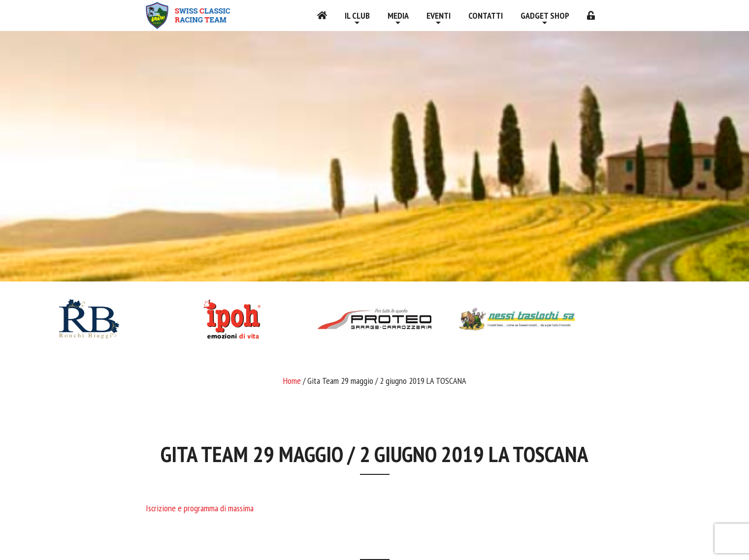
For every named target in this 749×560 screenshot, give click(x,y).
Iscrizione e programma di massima (200, 508)
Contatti (486, 16)
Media (398, 16)
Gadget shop (545, 16)
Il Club (357, 16)
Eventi (439, 16)
